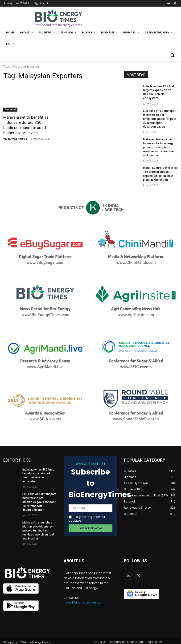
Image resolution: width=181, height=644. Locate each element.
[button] (172, 55)
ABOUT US (74, 554)
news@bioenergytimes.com (83, 595)
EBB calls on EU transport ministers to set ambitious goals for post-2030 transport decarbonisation (160, 115)
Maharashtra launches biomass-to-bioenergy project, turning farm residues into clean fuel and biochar (159, 143)
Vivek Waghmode (15, 139)
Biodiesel (10, 109)
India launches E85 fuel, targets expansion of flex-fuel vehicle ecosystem (160, 90)
